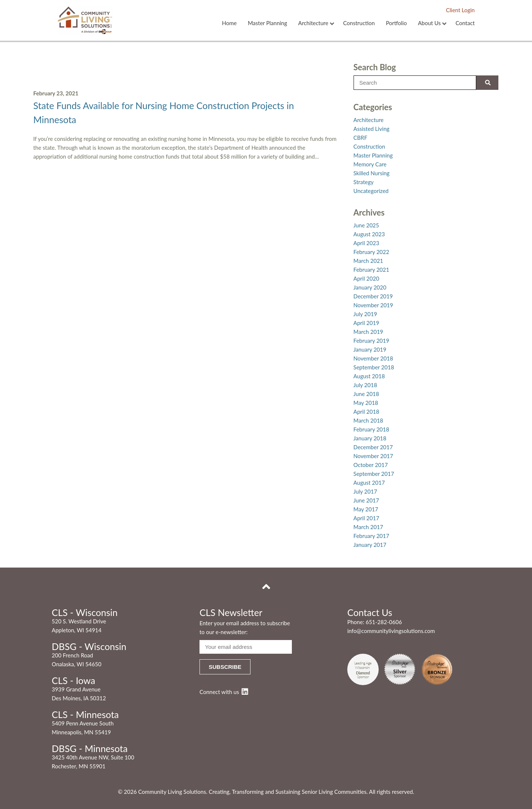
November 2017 (373, 456)
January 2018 (370, 438)
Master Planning (267, 23)
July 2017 (365, 491)
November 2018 (373, 358)
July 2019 (365, 314)
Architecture (313, 23)
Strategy (364, 182)
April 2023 (366, 243)
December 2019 (373, 296)
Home (229, 23)
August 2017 (369, 483)
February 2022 (371, 252)
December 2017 (373, 447)
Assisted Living (372, 129)
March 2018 (368, 420)
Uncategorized (371, 191)
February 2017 (371, 536)
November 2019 (373, 305)
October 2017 (371, 465)
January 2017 (370, 545)
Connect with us (224, 692)
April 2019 (366, 323)
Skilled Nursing (372, 173)
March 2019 (368, 332)
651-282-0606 (384, 622)
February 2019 (371, 341)
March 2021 (368, 261)
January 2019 (370, 349)
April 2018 (366, 412)
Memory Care (370, 164)
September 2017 (374, 474)
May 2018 (366, 403)
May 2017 (366, 509)
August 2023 (369, 234)
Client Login (460, 10)
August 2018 (369, 376)
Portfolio (396, 23)
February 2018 (371, 429)
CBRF (361, 138)
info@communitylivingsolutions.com (391, 631)
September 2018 (374, 367)
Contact (465, 23)
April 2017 (366, 518)
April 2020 (366, 278)
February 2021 (371, 270)
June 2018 (366, 394)
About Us (429, 23)
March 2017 (368, 527)
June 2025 (366, 225)
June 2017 (366, 500)
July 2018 (365, 385)
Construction (359, 23)
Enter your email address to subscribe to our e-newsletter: (245, 627)
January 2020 (370, 287)
